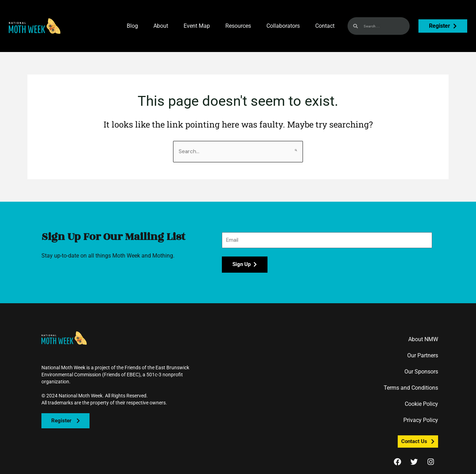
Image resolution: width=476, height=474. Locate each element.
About (161, 26)
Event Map (197, 26)
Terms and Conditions (411, 388)
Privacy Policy (421, 420)
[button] (35, 26)
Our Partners (423, 356)
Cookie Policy (421, 404)
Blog (132, 26)
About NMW (423, 340)
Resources (238, 26)
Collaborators (283, 26)
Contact (325, 26)
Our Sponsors (421, 372)
